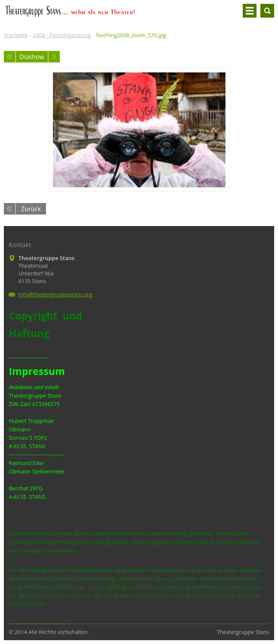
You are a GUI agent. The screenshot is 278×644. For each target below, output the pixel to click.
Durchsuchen (267, 11)
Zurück (31, 209)
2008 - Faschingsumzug (62, 35)
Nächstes (54, 57)
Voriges (10, 57)
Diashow (32, 57)
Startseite (16, 35)
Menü (250, 11)
